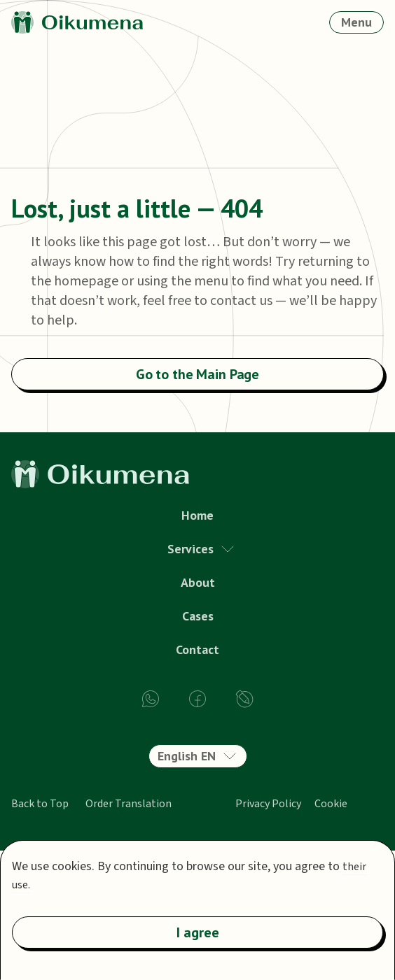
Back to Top (40, 804)
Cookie (331, 804)
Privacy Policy (268, 804)
